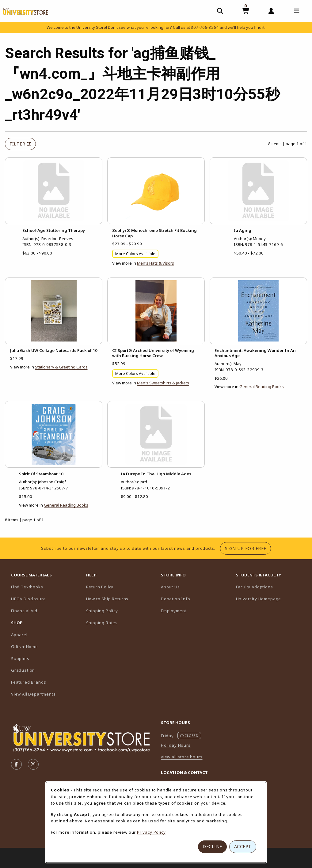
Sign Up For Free (248, 548)
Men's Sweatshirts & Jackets (163, 383)
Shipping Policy (102, 611)
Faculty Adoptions (271, 587)
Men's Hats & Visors (156, 263)
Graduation (23, 670)
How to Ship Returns (107, 599)
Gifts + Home (25, 647)
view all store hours (182, 757)
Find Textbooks (27, 587)
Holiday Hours (176, 745)
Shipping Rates (102, 623)
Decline (212, 846)
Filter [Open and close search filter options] (20, 144)
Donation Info (176, 599)
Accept (243, 846)
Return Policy (100, 587)
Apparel (19, 635)
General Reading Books (262, 387)
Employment (174, 611)
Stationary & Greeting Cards (61, 367)
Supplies (20, 659)
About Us (170, 587)
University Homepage (271, 599)
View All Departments (33, 694)
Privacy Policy (151, 832)
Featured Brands (29, 682)
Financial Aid (24, 611)
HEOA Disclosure (28, 599)
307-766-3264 (205, 27)
